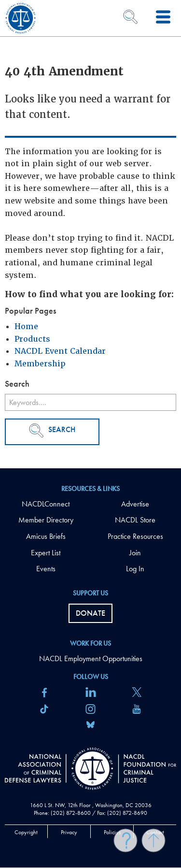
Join (135, 553)
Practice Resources (135, 536)
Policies (112, 832)
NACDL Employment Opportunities (91, 658)
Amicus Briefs (46, 536)
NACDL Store (135, 520)
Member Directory (46, 520)
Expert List (46, 553)
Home (26, 326)
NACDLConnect (46, 504)
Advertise (135, 504)
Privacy (69, 832)
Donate (90, 613)
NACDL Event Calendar (60, 351)
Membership (40, 364)
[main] (90, 234)
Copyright (26, 832)
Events (46, 569)
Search (52, 431)
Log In (135, 569)
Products (32, 339)
